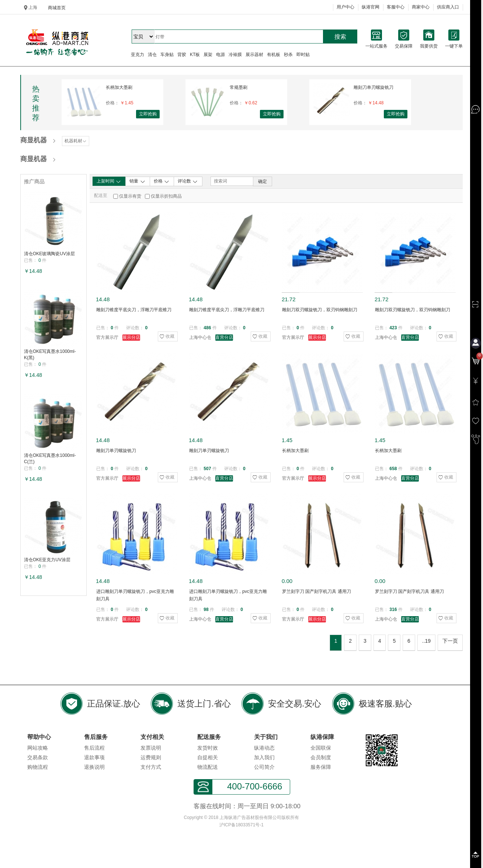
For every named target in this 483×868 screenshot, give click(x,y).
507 (207, 469)
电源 (220, 55)
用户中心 (345, 7)
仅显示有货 (130, 196)
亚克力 (138, 55)
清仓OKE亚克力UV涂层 (47, 560)
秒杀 (288, 55)
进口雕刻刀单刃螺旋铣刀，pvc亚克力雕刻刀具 (135, 595)
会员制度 (321, 757)
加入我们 (264, 757)
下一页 (450, 641)
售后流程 (94, 748)
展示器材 (254, 55)
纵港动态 (264, 748)
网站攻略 (38, 748)
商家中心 (421, 7)
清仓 (152, 55)
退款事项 (94, 757)
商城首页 (57, 8)
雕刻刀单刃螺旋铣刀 (373, 87)
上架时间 (109, 181)
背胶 (182, 55)
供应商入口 (448, 7)
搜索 (340, 37)
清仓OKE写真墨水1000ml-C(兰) (50, 459)
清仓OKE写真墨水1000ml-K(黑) (50, 355)
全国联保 (321, 748)
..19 (426, 641)
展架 (208, 55)
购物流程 (38, 767)
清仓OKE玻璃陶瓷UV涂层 (49, 254)
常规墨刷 (239, 87)
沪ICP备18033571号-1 (241, 825)
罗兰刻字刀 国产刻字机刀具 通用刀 (317, 591)
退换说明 (94, 767)
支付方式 (151, 767)
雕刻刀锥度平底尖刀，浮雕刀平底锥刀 (134, 310)
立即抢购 (148, 114)
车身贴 (167, 55)
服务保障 (321, 767)
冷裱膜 (235, 55)
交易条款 (38, 757)
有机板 (274, 55)
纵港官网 (371, 7)
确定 (263, 181)
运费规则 (151, 757)
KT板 (195, 55)
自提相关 (208, 757)
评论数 (188, 181)
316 (393, 610)
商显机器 (34, 140)
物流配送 (208, 767)
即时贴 (303, 55)
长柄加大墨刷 (119, 87)
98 (206, 610)
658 (393, 469)
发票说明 (151, 748)
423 (393, 328)
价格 (162, 181)
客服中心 (396, 7)
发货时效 (208, 748)
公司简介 (264, 767)
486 (207, 328)
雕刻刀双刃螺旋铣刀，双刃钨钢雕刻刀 (320, 310)
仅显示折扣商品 (166, 196)
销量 (137, 181)
